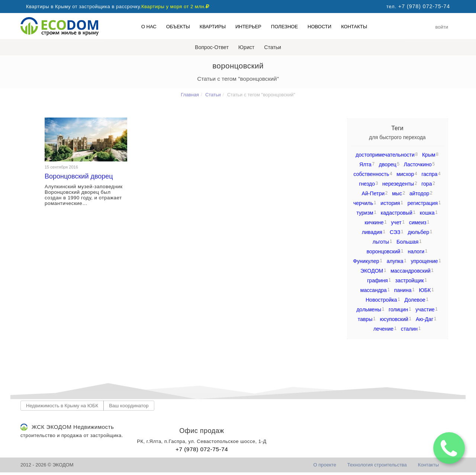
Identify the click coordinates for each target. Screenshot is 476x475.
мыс (397, 193)
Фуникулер (366, 261)
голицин (398, 309)
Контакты (354, 27)
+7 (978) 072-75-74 (202, 449)
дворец (388, 164)
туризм (365, 213)
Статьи (273, 47)
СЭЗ (395, 232)
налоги (416, 251)
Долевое (415, 300)
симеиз (418, 222)
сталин (409, 329)
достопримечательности (385, 155)
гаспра (429, 174)
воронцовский (384, 251)
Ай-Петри (373, 193)
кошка (427, 213)
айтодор (419, 193)
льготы (381, 242)
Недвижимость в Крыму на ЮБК (62, 406)
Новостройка (381, 300)
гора (427, 184)
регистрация (423, 203)
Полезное (284, 27)
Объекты (178, 27)
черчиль (363, 203)
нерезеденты (398, 184)
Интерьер (248, 27)
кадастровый (397, 213)
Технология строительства (377, 465)
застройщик (410, 280)
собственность (372, 174)
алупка (395, 261)
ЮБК (425, 290)
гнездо (367, 184)
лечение (383, 329)
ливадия (372, 232)
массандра (374, 290)
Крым (429, 155)
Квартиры (213, 27)
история (390, 203)
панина (403, 290)
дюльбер (418, 232)
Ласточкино (418, 164)
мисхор (405, 174)
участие (425, 309)
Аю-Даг (424, 319)
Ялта (365, 164)
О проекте (325, 465)
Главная (190, 95)
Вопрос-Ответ (212, 47)
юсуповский (394, 319)
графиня (377, 280)
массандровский (410, 271)
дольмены (369, 309)
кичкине (374, 222)
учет (396, 222)
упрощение (424, 261)
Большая (407, 242)
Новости (319, 27)
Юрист (246, 47)
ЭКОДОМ (372, 271)
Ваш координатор (129, 406)
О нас (149, 27)
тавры (365, 319)
